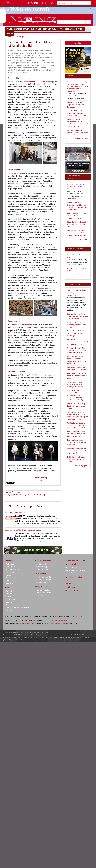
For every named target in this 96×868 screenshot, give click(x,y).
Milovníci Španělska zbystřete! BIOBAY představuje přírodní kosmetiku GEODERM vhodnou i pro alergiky (75, 395)
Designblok (29, 325)
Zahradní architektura (43, 593)
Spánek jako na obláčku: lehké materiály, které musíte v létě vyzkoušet (77, 316)
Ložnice (8, 597)
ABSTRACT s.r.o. (27, 623)
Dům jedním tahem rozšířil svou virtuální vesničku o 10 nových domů (77, 451)
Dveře (8, 578)
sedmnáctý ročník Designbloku (39, 82)
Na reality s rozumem (43, 580)
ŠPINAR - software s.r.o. (15, 513)
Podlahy (9, 575)
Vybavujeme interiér (72, 567)
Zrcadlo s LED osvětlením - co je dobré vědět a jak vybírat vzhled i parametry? (77, 113)
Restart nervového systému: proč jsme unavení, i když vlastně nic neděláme (77, 434)
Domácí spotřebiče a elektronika (17, 608)
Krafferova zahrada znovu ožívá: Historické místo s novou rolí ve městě (76, 216)
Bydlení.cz (10, 37)
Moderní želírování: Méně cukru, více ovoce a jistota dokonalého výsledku (77, 350)
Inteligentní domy (42, 583)
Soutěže (68, 584)
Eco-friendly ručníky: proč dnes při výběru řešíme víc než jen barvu (77, 442)
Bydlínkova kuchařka (73, 577)
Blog (67, 580)
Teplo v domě (70, 573)
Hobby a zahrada (42, 586)
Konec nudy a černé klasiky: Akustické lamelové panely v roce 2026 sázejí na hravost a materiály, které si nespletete (78, 86)
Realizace (9, 583)
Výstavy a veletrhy (39, 495)
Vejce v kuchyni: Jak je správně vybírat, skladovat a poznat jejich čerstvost (77, 384)
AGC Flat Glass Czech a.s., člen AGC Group (23, 530)
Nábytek (9, 602)
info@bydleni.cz (61, 621)
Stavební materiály (12, 570)
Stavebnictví (10, 560)
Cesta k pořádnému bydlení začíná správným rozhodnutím (77, 293)
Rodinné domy (11, 564)
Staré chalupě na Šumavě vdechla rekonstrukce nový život (77, 224)
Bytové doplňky (11, 605)
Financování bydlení (43, 560)
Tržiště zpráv (40, 478)
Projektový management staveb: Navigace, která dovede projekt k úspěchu (76, 233)
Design (8, 495)
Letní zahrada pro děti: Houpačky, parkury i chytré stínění (77, 325)
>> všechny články (82, 139)
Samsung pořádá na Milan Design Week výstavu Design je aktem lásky (78, 132)
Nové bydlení (40, 573)
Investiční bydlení (42, 564)
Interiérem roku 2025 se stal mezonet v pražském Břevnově (77, 187)
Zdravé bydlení (11, 611)
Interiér (8, 587)
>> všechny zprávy (82, 466)
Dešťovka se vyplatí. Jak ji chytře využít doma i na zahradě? (77, 459)
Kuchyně (9, 591)
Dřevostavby (10, 567)
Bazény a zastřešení (43, 590)
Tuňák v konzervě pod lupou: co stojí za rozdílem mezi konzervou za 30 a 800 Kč (78, 425)
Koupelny (9, 594)
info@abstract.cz (59, 623)
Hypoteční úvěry (41, 567)
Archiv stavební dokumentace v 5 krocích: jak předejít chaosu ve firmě (78, 342)
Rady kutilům (40, 596)
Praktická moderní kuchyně (75, 570)
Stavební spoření (42, 570)
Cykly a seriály (71, 564)
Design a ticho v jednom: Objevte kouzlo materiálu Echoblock (76, 105)
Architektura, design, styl (21, 495)
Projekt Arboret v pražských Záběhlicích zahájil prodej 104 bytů (77, 406)
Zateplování (10, 572)
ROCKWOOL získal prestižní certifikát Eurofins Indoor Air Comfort (78, 376)
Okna (8, 581)
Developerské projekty (43, 577)
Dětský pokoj (10, 599)
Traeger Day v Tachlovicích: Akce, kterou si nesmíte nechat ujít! (77, 333)
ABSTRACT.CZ (71, 591)
